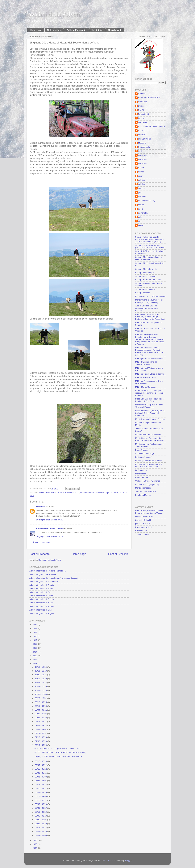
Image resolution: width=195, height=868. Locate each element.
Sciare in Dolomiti (143, 520)
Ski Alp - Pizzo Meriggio (146, 289)
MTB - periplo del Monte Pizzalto (150, 358)
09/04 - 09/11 (41, 710)
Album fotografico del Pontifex (43, 574)
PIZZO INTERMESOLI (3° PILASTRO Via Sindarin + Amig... (61, 752)
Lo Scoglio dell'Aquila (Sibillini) (149, 461)
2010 (35, 840)
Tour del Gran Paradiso (146, 491)
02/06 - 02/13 (41, 816)
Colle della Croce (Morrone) (148, 481)
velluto (141, 225)
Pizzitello (114, 493)
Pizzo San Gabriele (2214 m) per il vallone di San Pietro (150, 400)
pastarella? (143, 213)
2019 (35, 632)
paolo (141, 209)
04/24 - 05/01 (41, 781)
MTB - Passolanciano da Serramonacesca (146, 363)
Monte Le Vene (87, 493)
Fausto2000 (143, 114)
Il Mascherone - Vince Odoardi (152, 127)
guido (141, 192)
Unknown (41, 507)
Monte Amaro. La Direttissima (148, 435)
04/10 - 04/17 (41, 789)
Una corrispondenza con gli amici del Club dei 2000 (57, 748)
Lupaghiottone (145, 139)
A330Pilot (108, 861)
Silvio (141, 151)
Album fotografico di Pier (40, 592)
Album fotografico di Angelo (42, 613)
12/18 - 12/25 (41, 667)
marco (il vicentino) (147, 201)
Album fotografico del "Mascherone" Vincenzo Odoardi (53, 578)
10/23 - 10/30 (41, 686)
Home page (36, 30)
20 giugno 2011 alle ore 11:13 (49, 536)
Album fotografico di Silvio (41, 610)
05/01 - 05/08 (41, 777)
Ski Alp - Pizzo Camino (145, 276)
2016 (35, 644)
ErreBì (141, 110)
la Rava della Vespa (144, 517)
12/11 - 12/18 (41, 671)
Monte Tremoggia (143, 488)
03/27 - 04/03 (41, 796)
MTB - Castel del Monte (146, 377)
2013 (35, 656)
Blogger (128, 861)
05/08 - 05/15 (41, 773)
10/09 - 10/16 (41, 690)
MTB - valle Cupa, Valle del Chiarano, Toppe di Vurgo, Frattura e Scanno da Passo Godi (150, 317)
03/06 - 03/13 (41, 804)
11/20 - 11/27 (41, 675)
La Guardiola (141, 470)
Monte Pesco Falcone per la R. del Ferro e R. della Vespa (149, 465)
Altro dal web (115, 30)
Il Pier (141, 131)
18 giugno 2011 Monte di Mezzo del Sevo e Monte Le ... (59, 756)
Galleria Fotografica (77, 30)
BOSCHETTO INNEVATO (150, 98)
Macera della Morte (47, 493)
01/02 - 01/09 (41, 835)
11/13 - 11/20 (41, 679)
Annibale (142, 94)
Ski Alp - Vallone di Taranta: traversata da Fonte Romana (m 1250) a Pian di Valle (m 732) (149, 239)
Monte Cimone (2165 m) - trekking (150, 296)
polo (140, 217)
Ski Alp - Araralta (143, 293)
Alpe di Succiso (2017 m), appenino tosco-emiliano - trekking (147, 308)
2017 (35, 640)
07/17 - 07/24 (41, 737)
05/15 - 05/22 (41, 769)
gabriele (142, 180)
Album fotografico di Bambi (41, 589)
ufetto (141, 221)
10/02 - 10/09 (41, 694)
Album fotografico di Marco (41, 596)
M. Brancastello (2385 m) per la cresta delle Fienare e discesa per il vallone (150, 393)
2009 (35, 844)
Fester (141, 118)
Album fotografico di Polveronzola (44, 582)
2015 (35, 648)
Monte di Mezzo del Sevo (68, 493)
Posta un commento (42, 542)
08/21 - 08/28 (41, 718)
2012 (35, 660)
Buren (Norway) (142, 450)
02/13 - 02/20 (41, 812)
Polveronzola (144, 147)
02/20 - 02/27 (41, 808)
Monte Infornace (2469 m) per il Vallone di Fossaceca (149, 406)
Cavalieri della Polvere (53, 14)
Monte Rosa (141, 474)
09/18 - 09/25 (41, 702)
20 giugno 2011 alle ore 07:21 (49, 520)
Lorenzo (142, 135)
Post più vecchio (118, 554)
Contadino (143, 102)
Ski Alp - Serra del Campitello (148, 280)
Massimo (142, 143)
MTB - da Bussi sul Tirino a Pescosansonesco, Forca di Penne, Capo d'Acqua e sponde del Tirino (149, 351)
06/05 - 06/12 (41, 765)
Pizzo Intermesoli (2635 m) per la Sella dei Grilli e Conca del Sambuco (150, 413)
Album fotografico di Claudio (42, 585)
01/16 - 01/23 (41, 828)
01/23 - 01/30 (41, 824)
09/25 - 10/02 (41, 698)
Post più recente (40, 554)
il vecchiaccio (141, 531)
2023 (35, 628)
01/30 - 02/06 (41, 820)
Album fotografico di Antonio (42, 606)
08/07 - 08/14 (41, 725)
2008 (35, 848)
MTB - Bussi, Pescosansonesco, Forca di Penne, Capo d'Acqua (150, 512)
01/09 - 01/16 (41, 831)
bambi (141, 172)
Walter (141, 168)
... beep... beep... (143, 534)
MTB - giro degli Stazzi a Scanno (150, 374)
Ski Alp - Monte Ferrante (146, 269)
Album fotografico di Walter (41, 603)
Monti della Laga (102, 493)
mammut (142, 196)
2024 (35, 625)
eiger (140, 176)
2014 (35, 652)
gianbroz (142, 188)
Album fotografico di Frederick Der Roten (48, 571)
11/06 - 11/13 (41, 683)
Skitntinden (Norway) (144, 454)
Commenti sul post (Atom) (50, 560)
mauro (141, 205)
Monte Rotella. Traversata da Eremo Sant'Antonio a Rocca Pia (150, 439)
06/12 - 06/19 (41, 761)
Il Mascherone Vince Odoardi (50, 529)
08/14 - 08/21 (41, 722)
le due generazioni (143, 527)
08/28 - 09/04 (41, 714)
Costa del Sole (142, 477)
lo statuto (97, 30)
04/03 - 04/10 (41, 792)
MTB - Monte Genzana (145, 387)
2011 (35, 664)
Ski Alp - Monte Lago (144, 273)
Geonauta (143, 122)
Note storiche (54, 30)
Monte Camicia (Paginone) (147, 484)
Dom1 (141, 106)
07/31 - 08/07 (41, 729)
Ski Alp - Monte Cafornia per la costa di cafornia (149, 258)
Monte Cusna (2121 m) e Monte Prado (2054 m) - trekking (149, 301)
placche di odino (142, 524)
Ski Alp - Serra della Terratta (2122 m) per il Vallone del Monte (150, 246)
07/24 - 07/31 (41, 733)
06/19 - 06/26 (41, 745)
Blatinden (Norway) (144, 457)
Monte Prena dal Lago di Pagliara (150, 419)
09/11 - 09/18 (41, 706)
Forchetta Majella (143, 495)
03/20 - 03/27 (41, 800)
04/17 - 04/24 (41, 785)
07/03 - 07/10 (41, 741)
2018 (35, 636)
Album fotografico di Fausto (42, 599)
